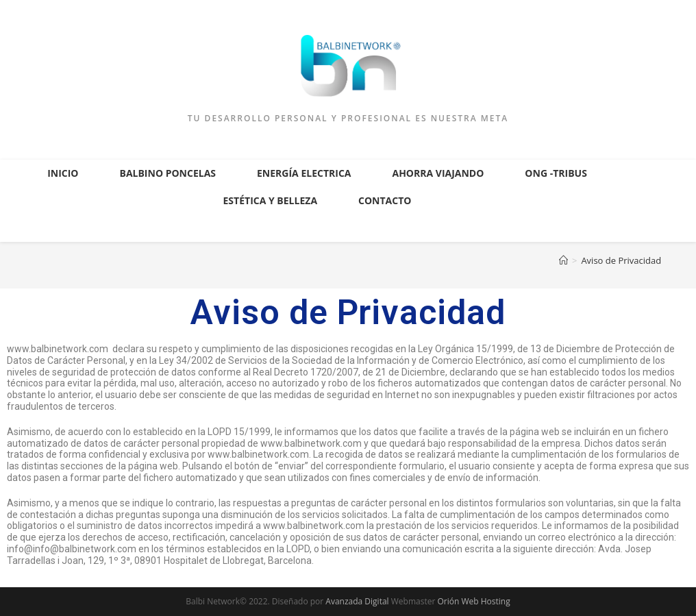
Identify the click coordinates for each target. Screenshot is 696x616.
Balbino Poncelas (167, 173)
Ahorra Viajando (438, 173)
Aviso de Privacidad (621, 260)
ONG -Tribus (556, 173)
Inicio (63, 173)
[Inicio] (563, 260)
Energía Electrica (304, 173)
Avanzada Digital (357, 601)
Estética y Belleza (271, 200)
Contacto (385, 200)
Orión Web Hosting (473, 601)
